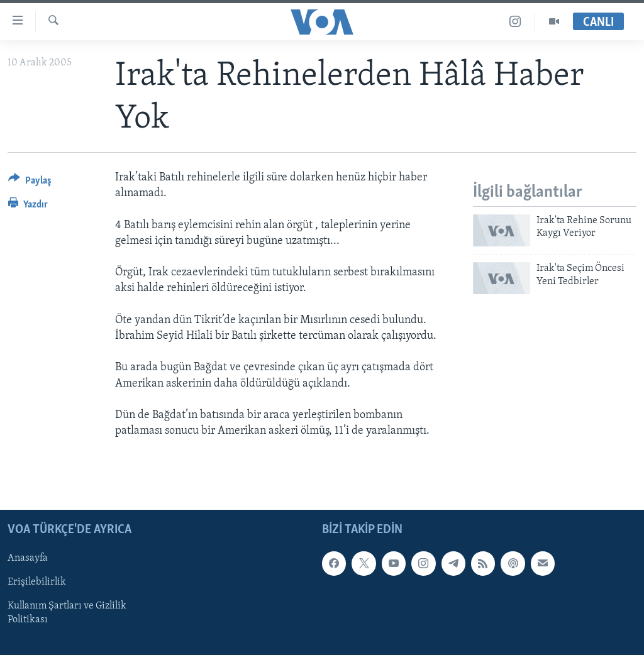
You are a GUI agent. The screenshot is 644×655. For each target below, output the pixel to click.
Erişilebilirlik (37, 583)
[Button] (30, 183)
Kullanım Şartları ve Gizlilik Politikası (67, 614)
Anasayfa (28, 559)
